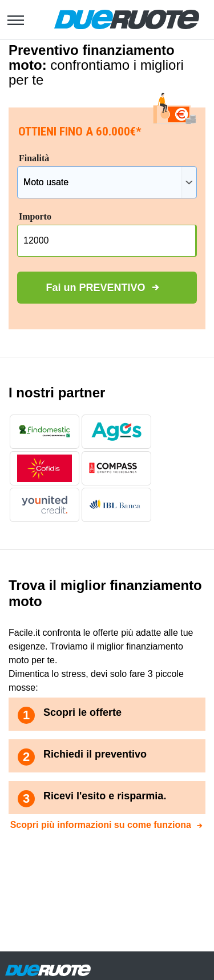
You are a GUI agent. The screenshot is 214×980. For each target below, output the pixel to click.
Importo (35, 216)
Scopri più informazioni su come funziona (101, 825)
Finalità (34, 158)
